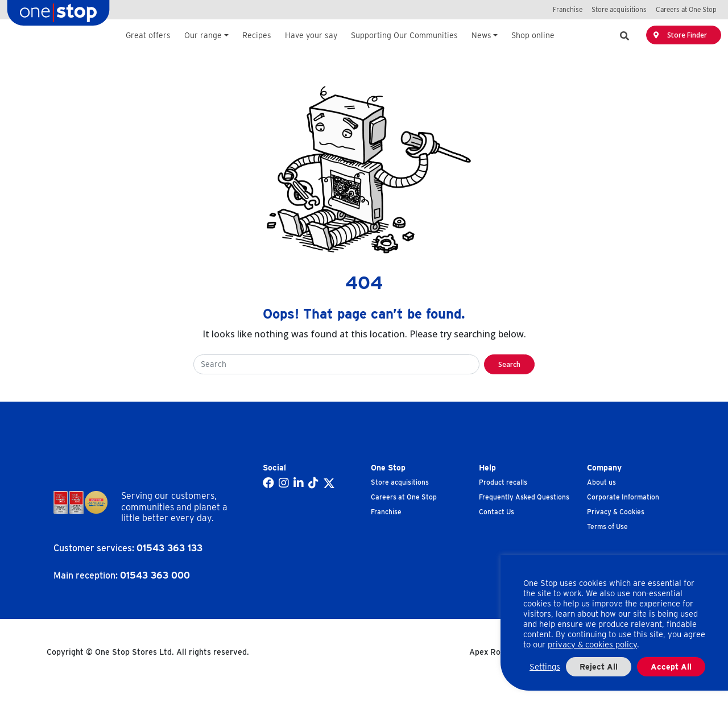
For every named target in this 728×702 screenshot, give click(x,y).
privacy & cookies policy (592, 645)
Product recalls (503, 482)
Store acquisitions (400, 482)
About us (601, 482)
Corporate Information (623, 497)
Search (509, 364)
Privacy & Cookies (616, 512)
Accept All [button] (671, 667)
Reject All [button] (599, 667)
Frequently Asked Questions (524, 497)
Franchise (386, 512)
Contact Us (497, 512)
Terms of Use (607, 526)
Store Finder (680, 35)
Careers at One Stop (404, 497)
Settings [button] (545, 667)
